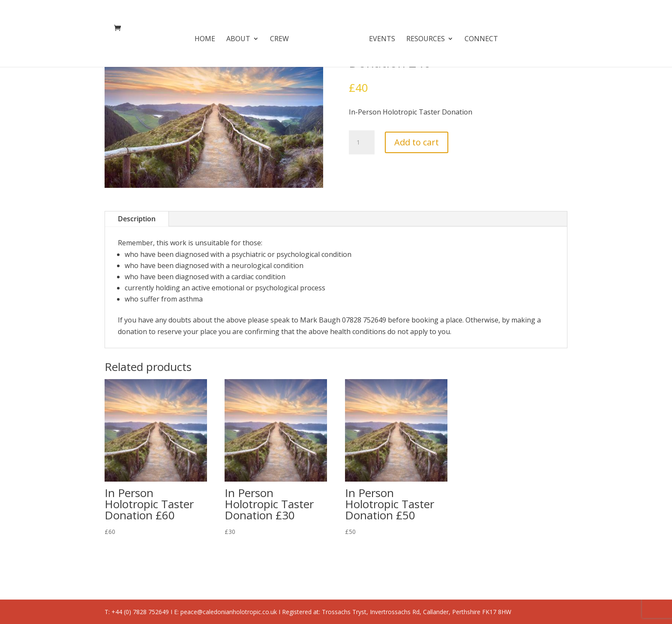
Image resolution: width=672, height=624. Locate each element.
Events (379, 36)
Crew (282, 36)
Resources (423, 36)
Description (137, 219)
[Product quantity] (362, 142)
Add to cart (417, 142)
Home (208, 36)
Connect (478, 36)
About (241, 36)
